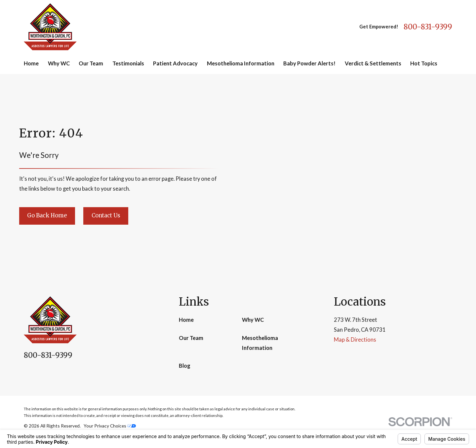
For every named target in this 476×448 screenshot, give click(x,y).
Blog (185, 366)
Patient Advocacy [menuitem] (175, 63)
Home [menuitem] (31, 63)
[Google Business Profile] (43, 373)
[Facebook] (28, 373)
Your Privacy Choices (110, 426)
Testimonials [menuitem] (128, 63)
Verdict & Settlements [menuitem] (373, 63)
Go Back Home (47, 215)
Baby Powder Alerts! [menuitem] (309, 63)
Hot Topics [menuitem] (424, 63)
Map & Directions (355, 340)
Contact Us (106, 215)
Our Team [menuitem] (91, 63)
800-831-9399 (428, 27)
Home (186, 320)
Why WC (253, 320)
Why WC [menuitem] (59, 63)
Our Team (191, 338)
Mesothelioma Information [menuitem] (241, 63)
